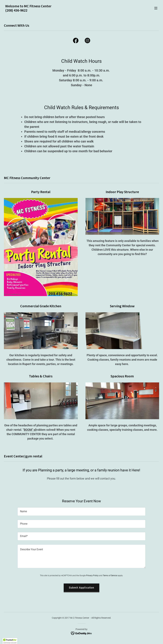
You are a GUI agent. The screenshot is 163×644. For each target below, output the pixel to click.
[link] (28, 11)
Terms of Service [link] (110, 576)
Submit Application (81, 588)
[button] (156, 8)
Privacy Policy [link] (92, 576)
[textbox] (81, 512)
